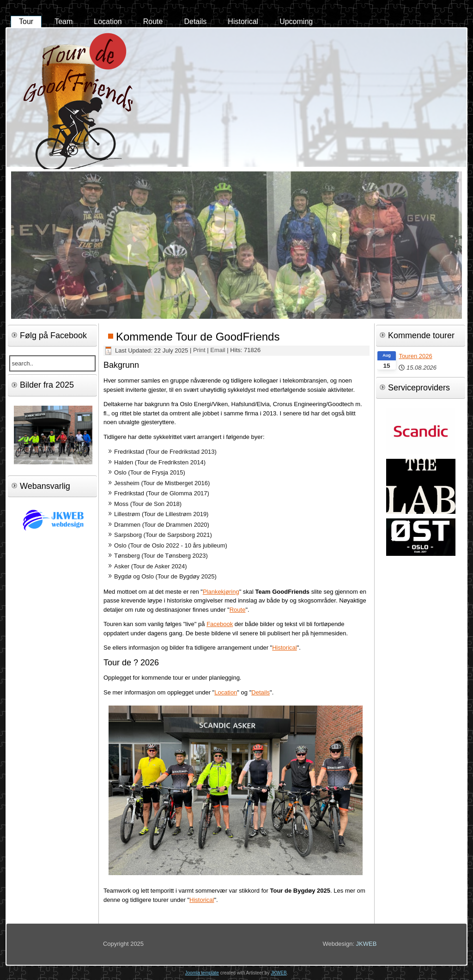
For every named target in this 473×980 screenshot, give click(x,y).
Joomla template (202, 973)
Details (195, 21)
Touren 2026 (415, 356)
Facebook (220, 624)
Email (218, 350)
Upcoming (296, 21)
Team (64, 21)
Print (200, 350)
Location (108, 21)
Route (153, 21)
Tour (26, 21)
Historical (243, 21)
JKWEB (367, 944)
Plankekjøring (221, 592)
